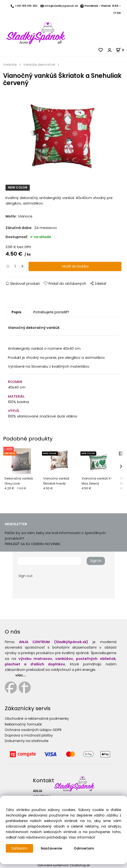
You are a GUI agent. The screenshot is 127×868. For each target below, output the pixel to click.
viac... (21, 675)
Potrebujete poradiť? (51, 312)
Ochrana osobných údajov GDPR (33, 730)
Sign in (96, 561)
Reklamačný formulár (23, 724)
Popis (16, 312)
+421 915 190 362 (26, 6)
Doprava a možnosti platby (29, 735)
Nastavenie (51, 848)
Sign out (26, 576)
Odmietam (84, 848)
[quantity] (15, 266)
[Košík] (121, 50)
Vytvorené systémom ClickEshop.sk (64, 865)
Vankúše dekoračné (39, 65)
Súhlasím (19, 848)
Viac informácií (82, 837)
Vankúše (10, 65)
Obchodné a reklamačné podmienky (37, 719)
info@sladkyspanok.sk (61, 6)
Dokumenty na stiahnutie (27, 741)
